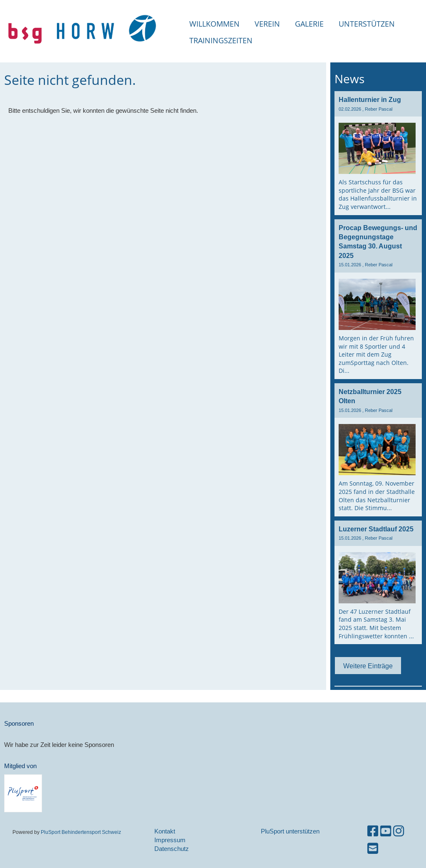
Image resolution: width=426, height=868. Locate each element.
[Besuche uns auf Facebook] (373, 831)
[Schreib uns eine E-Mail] (373, 849)
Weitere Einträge (368, 666)
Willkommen (214, 24)
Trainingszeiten (221, 40)
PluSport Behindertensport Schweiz (81, 832)
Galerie (309, 24)
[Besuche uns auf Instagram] (399, 831)
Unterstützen (367, 24)
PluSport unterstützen (290, 831)
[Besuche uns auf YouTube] (386, 831)
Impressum (170, 840)
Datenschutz (172, 849)
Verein (267, 24)
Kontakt (165, 831)
